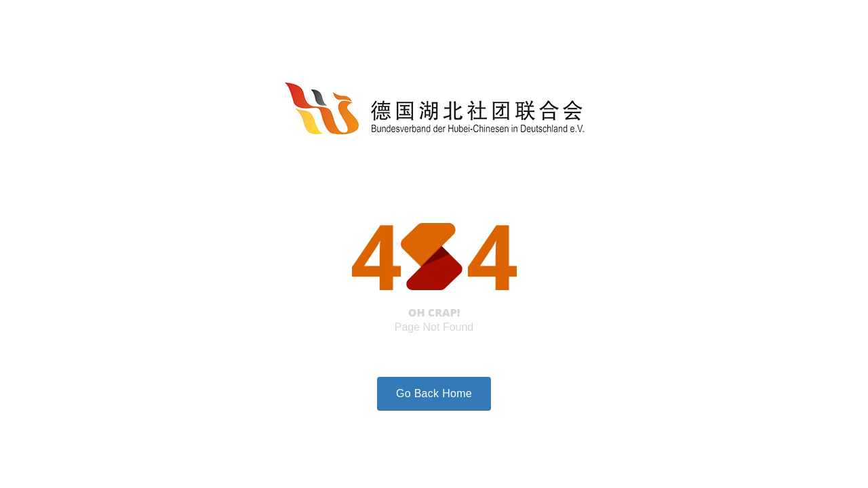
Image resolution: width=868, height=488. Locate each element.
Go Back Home (434, 393)
